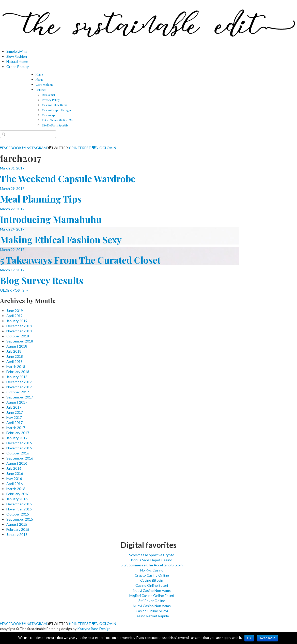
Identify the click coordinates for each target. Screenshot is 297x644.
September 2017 (20, 397)
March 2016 (16, 489)
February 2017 (18, 433)
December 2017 (19, 382)
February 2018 (18, 372)
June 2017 (15, 412)
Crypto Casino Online (152, 575)
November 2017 (19, 387)
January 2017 (17, 438)
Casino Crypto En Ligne (57, 110)
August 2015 (17, 524)
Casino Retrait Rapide (152, 616)
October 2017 (18, 392)
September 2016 (20, 458)
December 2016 (19, 443)
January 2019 (17, 321)
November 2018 (19, 331)
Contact (41, 90)
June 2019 (15, 311)
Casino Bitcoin (152, 580)
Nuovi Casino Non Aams (152, 590)
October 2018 (18, 336)
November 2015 (19, 509)
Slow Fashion (17, 56)
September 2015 (20, 519)
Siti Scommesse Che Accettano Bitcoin (152, 565)
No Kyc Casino (152, 570)
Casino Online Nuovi (54, 105)
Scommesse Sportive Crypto (152, 555)
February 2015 (18, 529)
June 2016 (15, 473)
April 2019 (14, 316)
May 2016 (14, 478)
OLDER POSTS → (14, 290)
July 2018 (14, 351)
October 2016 (18, 453)
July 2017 (14, 407)
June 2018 (15, 356)
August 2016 (17, 463)
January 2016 (17, 499)
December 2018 (19, 326)
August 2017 (17, 402)
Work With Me (44, 85)
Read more (267, 638)
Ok (249, 638)
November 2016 (19, 448)
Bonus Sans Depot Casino (152, 560)
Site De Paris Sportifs (55, 125)
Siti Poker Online (152, 601)
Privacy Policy (51, 100)
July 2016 (14, 468)
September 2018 (20, 341)
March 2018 (16, 367)
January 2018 (17, 377)
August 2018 (17, 346)
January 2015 (17, 534)
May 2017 (14, 417)
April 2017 (14, 423)
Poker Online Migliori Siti (58, 120)
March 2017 (16, 428)
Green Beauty (18, 67)
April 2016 (14, 484)
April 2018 (14, 361)
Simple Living (17, 51)
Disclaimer (49, 95)
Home (39, 74)
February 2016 (18, 494)
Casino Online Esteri (152, 585)
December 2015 (19, 504)
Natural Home (17, 61)
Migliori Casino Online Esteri (152, 596)
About (39, 80)
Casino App (49, 115)
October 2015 (18, 514)
